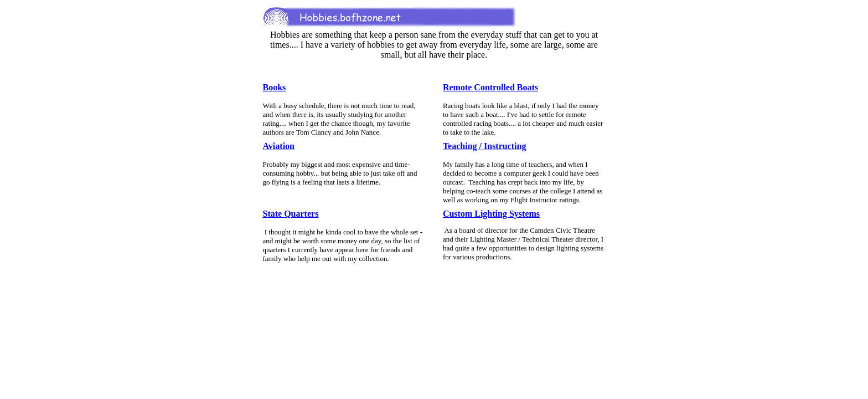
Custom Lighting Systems (491, 214)
